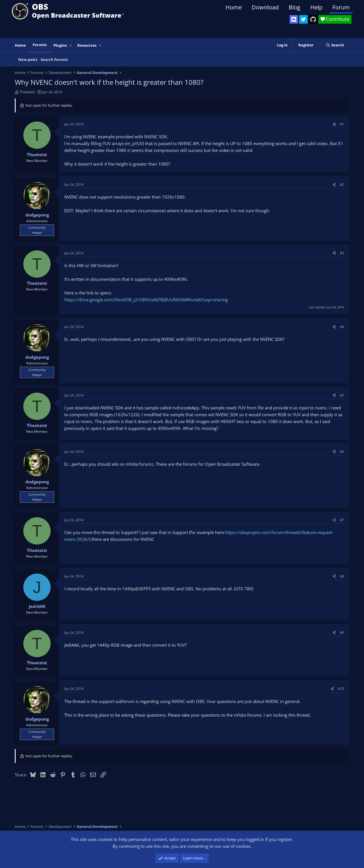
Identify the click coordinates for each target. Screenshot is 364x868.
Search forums (54, 59)
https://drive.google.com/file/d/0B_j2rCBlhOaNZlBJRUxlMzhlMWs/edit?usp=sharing (146, 300)
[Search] (335, 45)
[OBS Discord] (294, 19)
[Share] (334, 124)
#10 (341, 689)
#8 (342, 576)
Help (316, 7)
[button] (71, 45)
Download (265, 7)
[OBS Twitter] (303, 19)
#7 (342, 520)
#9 (342, 633)
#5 (342, 395)
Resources (87, 45)
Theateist (27, 92)
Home (234, 7)
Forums (40, 45)
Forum (341, 7)
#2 (342, 184)
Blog (294, 7)
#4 (342, 327)
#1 (342, 124)
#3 (342, 253)
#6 (342, 452)
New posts (28, 59)
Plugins (60, 45)
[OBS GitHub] (313, 19)
